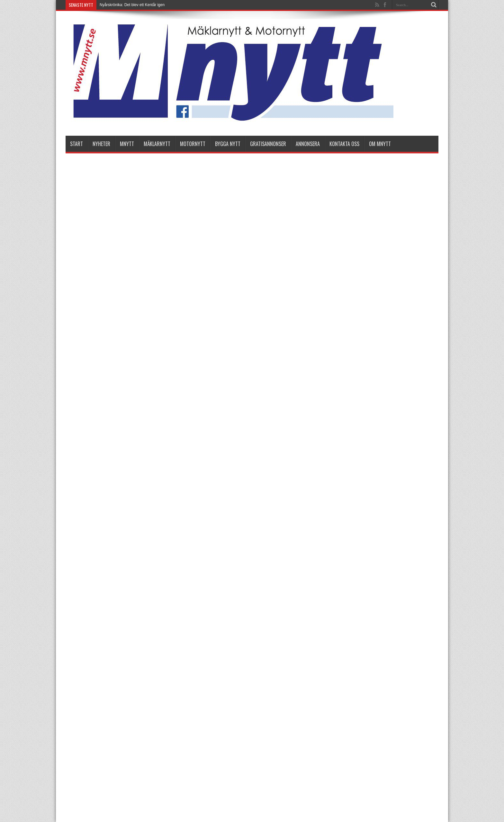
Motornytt (193, 144)
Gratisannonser (268, 144)
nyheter (101, 144)
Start (76, 144)
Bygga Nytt (228, 144)
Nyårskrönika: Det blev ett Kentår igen (132, 5)
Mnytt (127, 144)
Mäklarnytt (157, 144)
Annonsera (308, 144)
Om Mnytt (380, 144)
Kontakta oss (344, 144)
